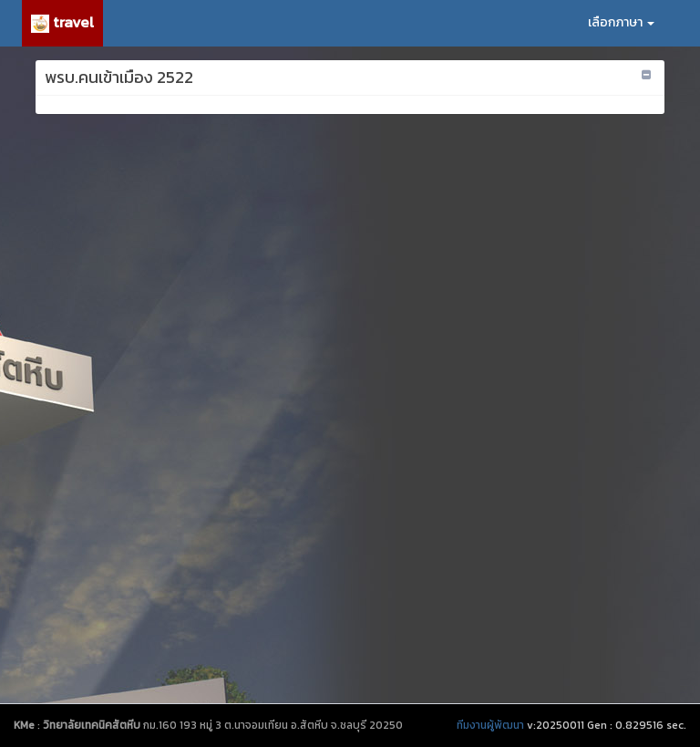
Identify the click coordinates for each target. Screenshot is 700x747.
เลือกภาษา (621, 22)
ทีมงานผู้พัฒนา (490, 725)
